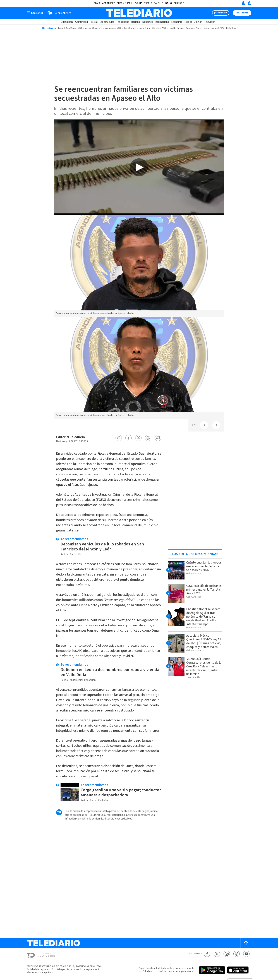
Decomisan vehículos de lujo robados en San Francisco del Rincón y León (102, 547)
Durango (179, 3)
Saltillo (159, 3)
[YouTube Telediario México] (246, 954)
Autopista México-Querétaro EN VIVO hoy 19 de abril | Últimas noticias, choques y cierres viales (204, 641)
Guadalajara (124, 3)
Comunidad (82, 22)
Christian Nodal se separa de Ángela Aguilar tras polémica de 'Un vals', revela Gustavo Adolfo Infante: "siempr (203, 617)
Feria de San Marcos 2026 (70, 28)
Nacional (136, 22)
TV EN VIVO (221, 13)
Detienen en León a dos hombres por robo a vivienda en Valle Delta (110, 672)
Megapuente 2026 (113, 28)
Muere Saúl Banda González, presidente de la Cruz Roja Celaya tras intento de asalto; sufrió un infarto (204, 666)
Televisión (210, 22)
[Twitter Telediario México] (217, 954)
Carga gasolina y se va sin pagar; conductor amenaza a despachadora (121, 793)
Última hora (67, 22)
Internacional (162, 22)
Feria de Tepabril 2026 (213, 28)
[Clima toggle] (58, 13)
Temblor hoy (130, 28)
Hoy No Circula (176, 28)
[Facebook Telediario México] (207, 954)
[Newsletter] (250, 4)
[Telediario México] (139, 13)
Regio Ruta (144, 28)
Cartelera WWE (159, 28)
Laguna (138, 3)
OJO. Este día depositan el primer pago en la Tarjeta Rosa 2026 (204, 590)
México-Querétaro (93, 28)
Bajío (169, 3)
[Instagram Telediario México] (227, 954)
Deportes (148, 22)
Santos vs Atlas (193, 28)
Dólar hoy (231, 28)
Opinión (198, 22)
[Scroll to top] (246, 943)
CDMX (97, 3)
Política (188, 22)
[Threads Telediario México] (237, 954)
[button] (119, 438)
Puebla (148, 3)
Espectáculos (107, 22)
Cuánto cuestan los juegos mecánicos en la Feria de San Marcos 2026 (204, 566)
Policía (94, 22)
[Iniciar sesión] (243, 3)
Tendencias (123, 22)
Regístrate (242, 13)
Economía (177, 22)
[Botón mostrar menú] (36, 13)
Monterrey (108, 3)
